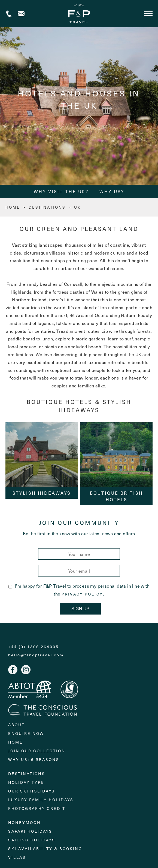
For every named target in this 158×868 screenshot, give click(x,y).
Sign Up (80, 609)
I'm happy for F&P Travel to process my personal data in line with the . (79, 590)
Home (16, 742)
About (16, 725)
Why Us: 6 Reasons (34, 759)
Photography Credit (37, 808)
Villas (17, 857)
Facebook (13, 670)
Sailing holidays (32, 840)
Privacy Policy (82, 594)
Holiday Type (26, 782)
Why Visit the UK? (61, 191)
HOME (13, 207)
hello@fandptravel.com (36, 655)
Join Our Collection (37, 751)
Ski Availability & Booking (45, 849)
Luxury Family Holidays (41, 800)
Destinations (47, 207)
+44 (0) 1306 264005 (9, 14)
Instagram (26, 670)
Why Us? (112, 191)
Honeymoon (25, 822)
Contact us (21, 14)
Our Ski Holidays (32, 791)
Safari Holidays (30, 831)
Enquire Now (26, 733)
